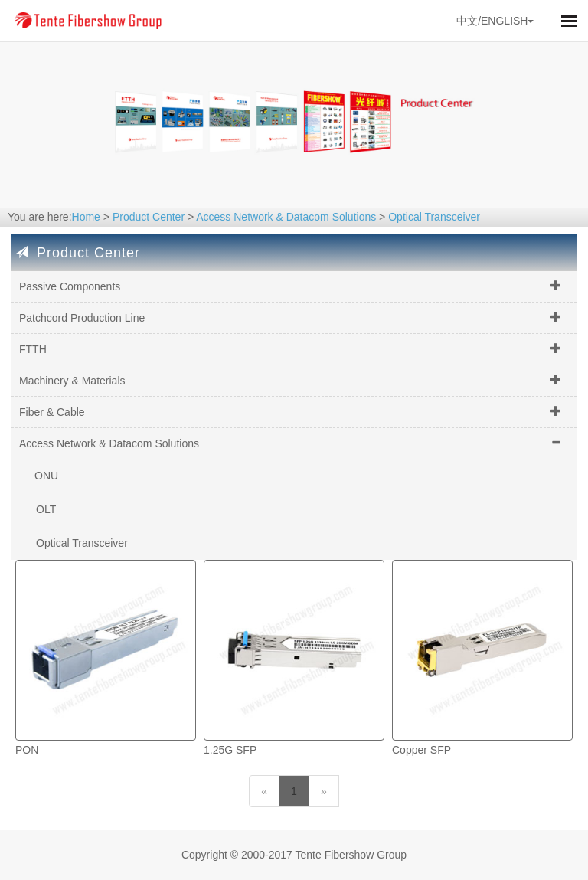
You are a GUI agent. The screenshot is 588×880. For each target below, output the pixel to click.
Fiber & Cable (52, 412)
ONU (46, 476)
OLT (46, 509)
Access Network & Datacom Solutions (286, 217)
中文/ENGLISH (495, 21)
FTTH (33, 349)
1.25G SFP (230, 750)
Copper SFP (421, 750)
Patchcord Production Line (82, 318)
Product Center (149, 217)
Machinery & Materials (72, 381)
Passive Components (70, 286)
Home (86, 217)
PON (27, 750)
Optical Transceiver (434, 217)
